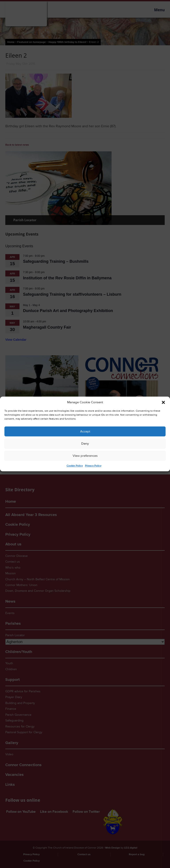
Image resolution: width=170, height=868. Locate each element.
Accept (85, 431)
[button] (163, 402)
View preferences (85, 456)
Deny (85, 444)
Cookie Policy (75, 466)
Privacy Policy (93, 466)
